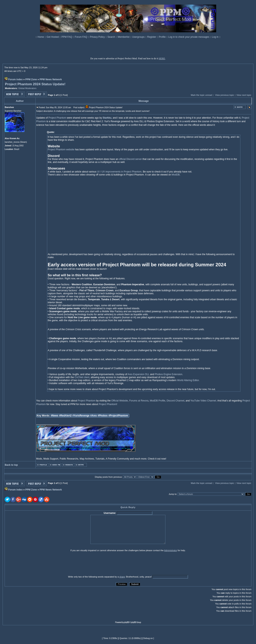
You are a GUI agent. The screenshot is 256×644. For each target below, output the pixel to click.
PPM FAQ (67, 37)
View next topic (244, 95)
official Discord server (130, 159)
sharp (122, 577)
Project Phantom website (61, 150)
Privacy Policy (98, 37)
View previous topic (225, 95)
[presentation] (36, 563)
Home (41, 37)
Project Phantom (57, 118)
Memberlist (124, 37)
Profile (162, 37)
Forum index (15, 79)
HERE (162, 58)
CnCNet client (82, 377)
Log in (215, 37)
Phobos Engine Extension (168, 374)
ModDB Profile (157, 401)
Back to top (11, 465)
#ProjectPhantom (118, 416)
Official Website (120, 401)
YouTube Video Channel (203, 401)
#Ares (93, 416)
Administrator (170, 550)
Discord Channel (175, 401)
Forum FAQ (81, 37)
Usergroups (139, 37)
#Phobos (103, 416)
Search (111, 37)
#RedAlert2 (65, 416)
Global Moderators (27, 88)
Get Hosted (53, 37)
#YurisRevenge (81, 416)
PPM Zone (31, 79)
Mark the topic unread (201, 95)
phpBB (126, 622)
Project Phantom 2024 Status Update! (35, 84)
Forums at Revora (139, 401)
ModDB (176, 175)
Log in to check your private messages (189, 37)
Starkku (107, 118)
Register (152, 37)
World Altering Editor (188, 380)
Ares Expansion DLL (138, 374)
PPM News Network (51, 79)
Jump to (172, 494)
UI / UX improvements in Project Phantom (119, 172)
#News (55, 416)
